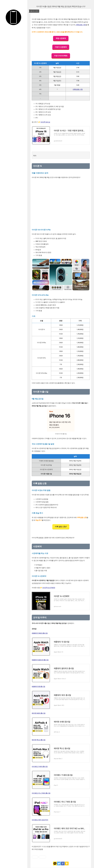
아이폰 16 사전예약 (49, 588)
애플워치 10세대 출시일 (40, 633)
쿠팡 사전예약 (61, 38)
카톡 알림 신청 (81, 25)
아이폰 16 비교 (45, 122)
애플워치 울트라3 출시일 (40, 660)
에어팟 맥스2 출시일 (39, 740)
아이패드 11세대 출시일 (40, 766)
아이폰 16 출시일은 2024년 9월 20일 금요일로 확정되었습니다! (61, 6)
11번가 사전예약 (61, 47)
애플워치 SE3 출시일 (38, 686)
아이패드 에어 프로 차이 (40, 820)
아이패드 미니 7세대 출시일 (41, 793)
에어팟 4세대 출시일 (39, 713)
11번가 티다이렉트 (61, 56)
